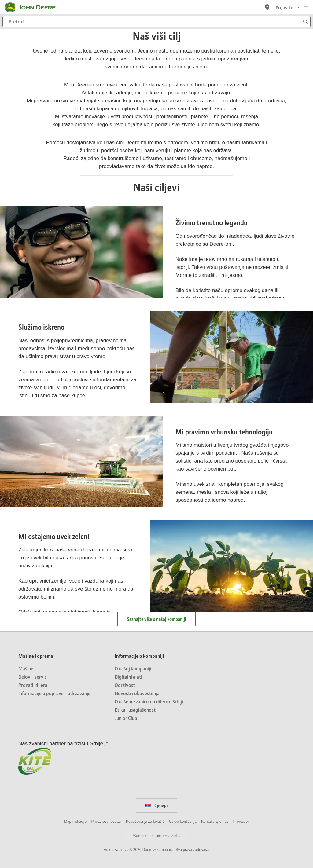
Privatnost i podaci (106, 822)
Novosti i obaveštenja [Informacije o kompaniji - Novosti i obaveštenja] (137, 693)
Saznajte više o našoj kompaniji (156, 619)
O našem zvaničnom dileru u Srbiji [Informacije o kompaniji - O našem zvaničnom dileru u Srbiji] (149, 701)
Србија (156, 805)
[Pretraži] (156, 22)
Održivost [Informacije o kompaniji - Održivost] (125, 685)
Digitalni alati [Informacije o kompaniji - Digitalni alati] (128, 677)
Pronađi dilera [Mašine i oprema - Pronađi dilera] (33, 685)
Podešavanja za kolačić (145, 822)
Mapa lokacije (75, 822)
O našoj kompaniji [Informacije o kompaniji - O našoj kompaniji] (133, 668)
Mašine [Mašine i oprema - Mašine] (26, 668)
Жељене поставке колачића (156, 836)
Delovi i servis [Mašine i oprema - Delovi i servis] (33, 677)
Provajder (241, 822)
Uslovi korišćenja (183, 822)
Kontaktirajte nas (215, 822)
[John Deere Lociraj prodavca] (267, 7)
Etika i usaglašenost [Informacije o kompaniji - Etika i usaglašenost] (135, 710)
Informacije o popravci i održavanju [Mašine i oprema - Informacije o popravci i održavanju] (54, 693)
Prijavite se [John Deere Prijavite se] (287, 7)
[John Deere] (34, 7)
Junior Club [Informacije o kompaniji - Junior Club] (126, 718)
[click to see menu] (306, 7)
